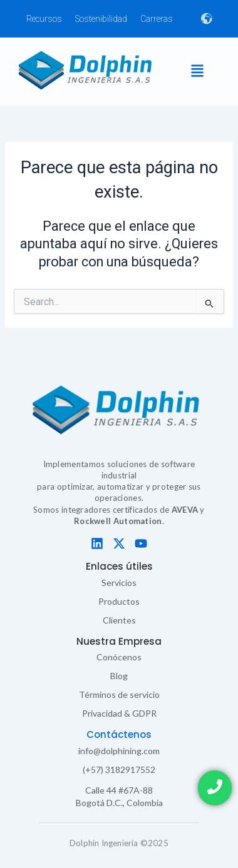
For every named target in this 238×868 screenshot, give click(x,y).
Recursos (44, 19)
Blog (119, 676)
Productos (119, 601)
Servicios (119, 583)
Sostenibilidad (101, 19)
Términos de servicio (119, 694)
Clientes (119, 620)
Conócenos (119, 657)
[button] (197, 72)
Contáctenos (119, 734)
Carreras (157, 19)
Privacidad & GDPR (119, 713)
